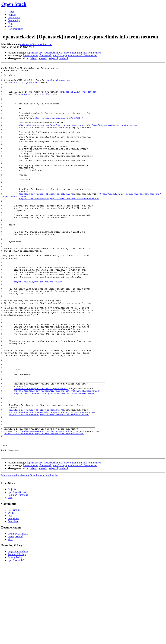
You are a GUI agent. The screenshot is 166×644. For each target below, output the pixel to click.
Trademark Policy (17, 633)
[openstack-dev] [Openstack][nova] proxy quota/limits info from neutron (64, 53)
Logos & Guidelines (18, 630)
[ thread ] (42, 58)
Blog (10, 23)
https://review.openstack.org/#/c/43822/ (38, 325)
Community (14, 20)
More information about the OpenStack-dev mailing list (29, 554)
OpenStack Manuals (18, 612)
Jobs (10, 594)
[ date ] (34, 58)
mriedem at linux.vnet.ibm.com (36, 44)
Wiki (10, 26)
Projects (12, 15)
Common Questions (18, 573)
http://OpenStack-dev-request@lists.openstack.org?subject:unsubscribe (57, 456)
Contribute (13, 600)
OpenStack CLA (16, 638)
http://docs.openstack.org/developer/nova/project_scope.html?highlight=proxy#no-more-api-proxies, (78, 137)
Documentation (15, 29)
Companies (13, 597)
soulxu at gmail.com (59, 83)
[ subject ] (53, 58)
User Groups (14, 588)
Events (11, 591)
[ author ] (63, 58)
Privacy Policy (15, 636)
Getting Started (15, 615)
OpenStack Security (18, 570)
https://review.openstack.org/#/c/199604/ (58, 129)
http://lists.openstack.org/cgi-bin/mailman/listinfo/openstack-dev (59, 226)
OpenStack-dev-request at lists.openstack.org (46, 220)
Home (11, 12)
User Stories (14, 17)
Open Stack (14, 4)
